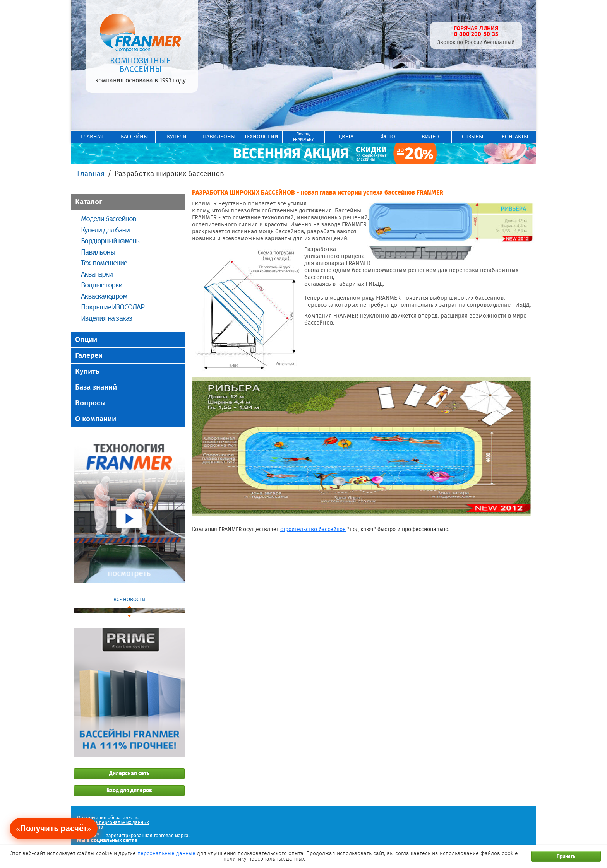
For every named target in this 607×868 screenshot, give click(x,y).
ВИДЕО (430, 137)
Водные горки (102, 285)
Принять (566, 856)
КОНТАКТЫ (515, 137)
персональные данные (166, 853)
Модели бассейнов (109, 219)
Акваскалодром (104, 296)
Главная (91, 173)
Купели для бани (105, 230)
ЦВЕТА (346, 137)
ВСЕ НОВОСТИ (129, 599)
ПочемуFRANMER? (303, 137)
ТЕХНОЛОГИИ (261, 137)
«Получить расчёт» (54, 828)
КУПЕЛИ (177, 137)
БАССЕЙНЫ (134, 137)
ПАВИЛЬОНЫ (219, 137)
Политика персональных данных (113, 822)
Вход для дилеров (129, 790)
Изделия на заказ (107, 318)
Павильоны (98, 252)
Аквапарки (97, 274)
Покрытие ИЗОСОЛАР (112, 307)
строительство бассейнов (313, 529)
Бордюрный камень (110, 241)
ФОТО (388, 137)
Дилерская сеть (129, 773)
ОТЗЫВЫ (472, 137)
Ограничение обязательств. (108, 818)
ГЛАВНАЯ (92, 137)
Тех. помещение (104, 263)
